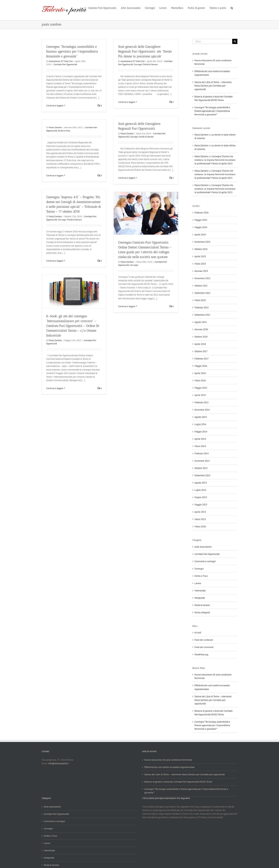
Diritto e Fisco (64, 131)
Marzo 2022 (200, 300)
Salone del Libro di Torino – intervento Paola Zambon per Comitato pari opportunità (213, 86)
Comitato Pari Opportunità (65, 64)
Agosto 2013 (201, 483)
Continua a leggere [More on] (55, 175)
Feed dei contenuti (204, 640)
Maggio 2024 (201, 227)
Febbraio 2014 (202, 453)
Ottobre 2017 (201, 351)
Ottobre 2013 (201, 468)
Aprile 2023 (200, 256)
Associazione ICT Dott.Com (61, 61)
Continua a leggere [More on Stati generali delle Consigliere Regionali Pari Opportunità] (127, 178)
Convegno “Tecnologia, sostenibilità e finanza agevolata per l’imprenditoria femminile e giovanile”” (72, 51)
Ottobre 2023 (201, 249)
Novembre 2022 (202, 278)
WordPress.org (201, 654)
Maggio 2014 (201, 432)
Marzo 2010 (200, 526)
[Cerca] (235, 41)
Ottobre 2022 (201, 286)
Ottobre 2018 (201, 337)
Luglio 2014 (200, 424)
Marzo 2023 (200, 264)
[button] (232, 8)
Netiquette (200, 598)
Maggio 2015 (201, 388)
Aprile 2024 (200, 235)
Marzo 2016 (200, 381)
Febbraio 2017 (202, 359)
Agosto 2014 (201, 417)
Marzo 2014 (200, 446)
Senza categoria (202, 612)
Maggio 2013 (201, 505)
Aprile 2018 (200, 344)
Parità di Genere (150, 64)
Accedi (198, 633)
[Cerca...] (212, 41)
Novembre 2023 (202, 242)
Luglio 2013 (200, 490)
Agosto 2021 (201, 322)
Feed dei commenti (204, 647)
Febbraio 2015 (202, 402)
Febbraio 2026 (202, 213)
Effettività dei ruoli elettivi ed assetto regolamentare (169, 767)
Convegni (138, 64)
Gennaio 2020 (201, 329)
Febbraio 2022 (202, 308)
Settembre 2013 (202, 475)
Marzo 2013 (200, 519)
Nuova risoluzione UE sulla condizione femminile (168, 760)
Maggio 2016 (201, 366)
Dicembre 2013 (202, 461)
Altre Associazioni (203, 547)
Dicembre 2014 (202, 410)
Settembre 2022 (202, 293)
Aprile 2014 (200, 439)
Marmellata (200, 591)
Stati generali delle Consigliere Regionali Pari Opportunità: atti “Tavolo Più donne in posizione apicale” (145, 51)
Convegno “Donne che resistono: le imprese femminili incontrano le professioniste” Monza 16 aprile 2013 (215, 160)
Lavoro (198, 583)
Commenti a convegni (205, 561)
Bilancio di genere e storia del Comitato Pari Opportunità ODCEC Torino (178, 782)
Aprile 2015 (200, 395)
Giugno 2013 (201, 497)
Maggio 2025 (201, 220)
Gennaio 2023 (201, 271)
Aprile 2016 (200, 373)
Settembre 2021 (202, 315)
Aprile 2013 (200, 512)
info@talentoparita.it (58, 763)
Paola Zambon (127, 133)
